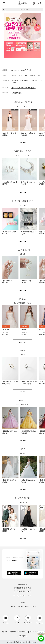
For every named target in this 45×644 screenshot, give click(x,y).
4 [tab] (24, 61)
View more (23, 143)
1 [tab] (18, 61)
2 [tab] (20, 61)
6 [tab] (27, 61)
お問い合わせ (23, 636)
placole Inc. (21, 642)
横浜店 (13, 606)
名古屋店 (20, 606)
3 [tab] (22, 61)
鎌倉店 (27, 606)
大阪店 (34, 606)
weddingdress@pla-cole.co (22, 596)
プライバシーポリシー (37, 632)
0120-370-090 (23, 592)
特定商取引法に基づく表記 (18, 632)
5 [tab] (25, 61)
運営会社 (5, 632)
